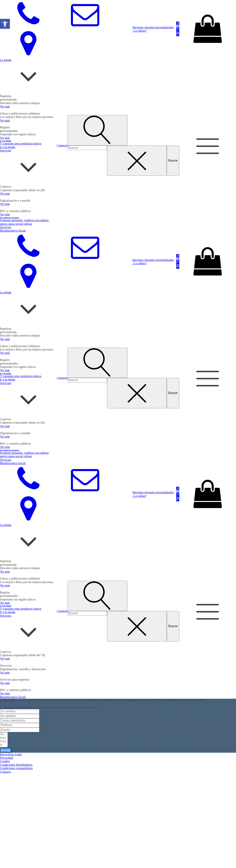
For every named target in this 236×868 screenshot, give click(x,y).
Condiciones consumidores (16, 768)
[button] (5, 24)
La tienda (6, 60)
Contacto (62, 145)
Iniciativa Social (16, 231)
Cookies (5, 761)
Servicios (6, 150)
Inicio (3, 754)
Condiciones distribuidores (16, 765)
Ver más (5, 106)
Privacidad (6, 758)
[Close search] (137, 161)
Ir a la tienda (8, 147)
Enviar (6, 750)
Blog (3, 231)
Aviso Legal (14, 754)
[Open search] (98, 130)
